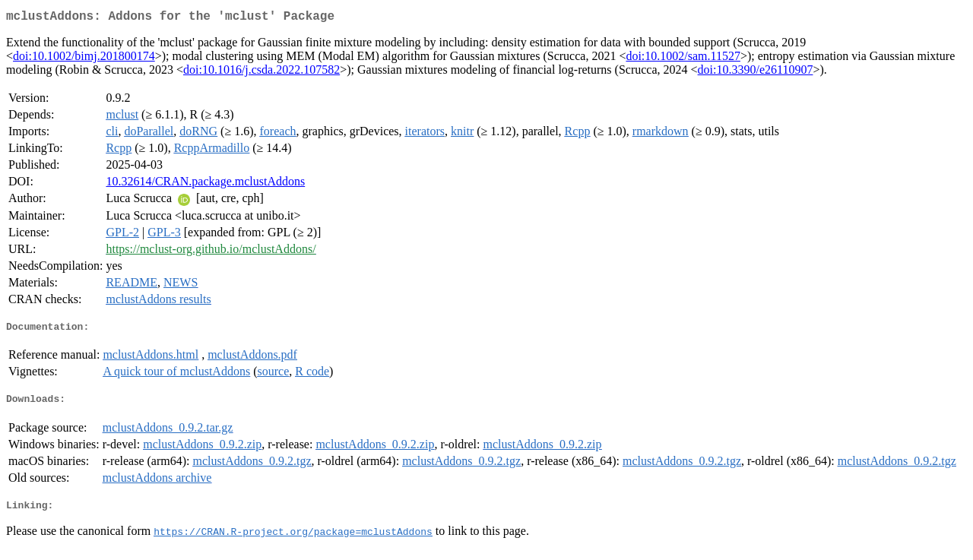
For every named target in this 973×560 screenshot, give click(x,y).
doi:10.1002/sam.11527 (683, 59)
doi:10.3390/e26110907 (756, 73)
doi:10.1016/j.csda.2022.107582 (261, 73)
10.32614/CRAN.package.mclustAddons (205, 184)
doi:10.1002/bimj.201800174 (84, 59)
